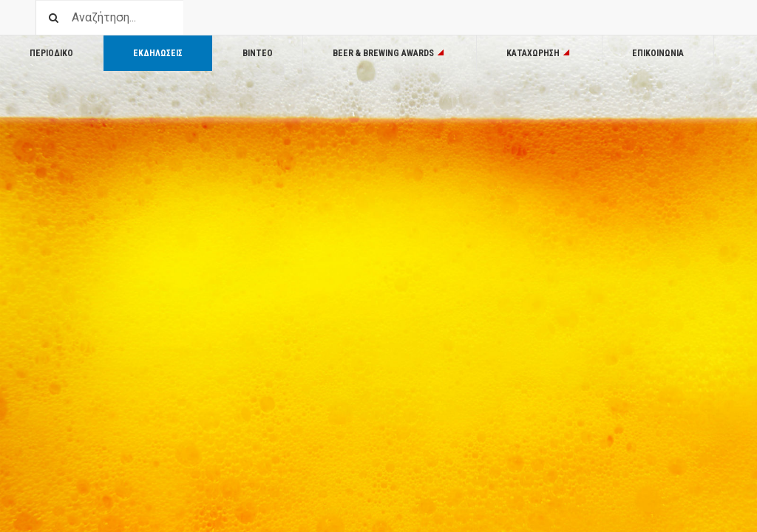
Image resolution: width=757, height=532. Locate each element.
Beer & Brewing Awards (390, 53)
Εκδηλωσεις (158, 53)
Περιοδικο (51, 53)
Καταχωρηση (539, 53)
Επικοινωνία (658, 53)
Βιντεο (258, 53)
